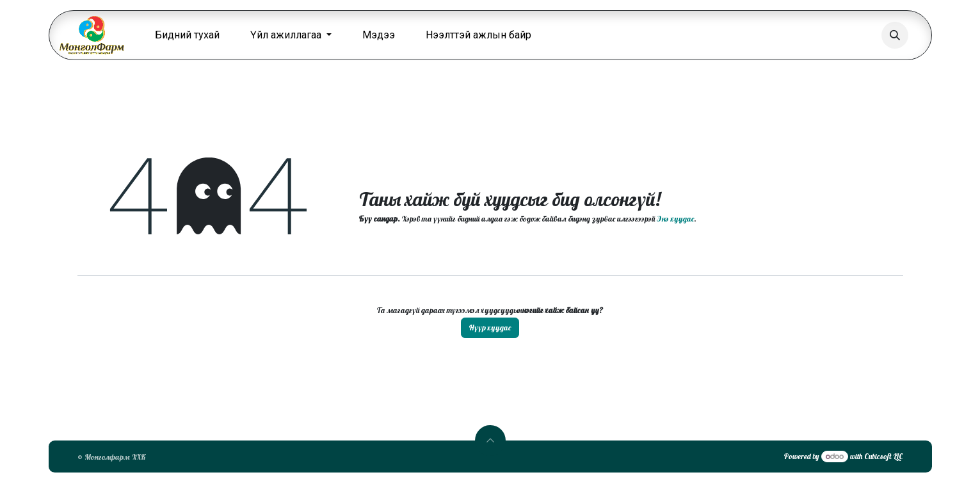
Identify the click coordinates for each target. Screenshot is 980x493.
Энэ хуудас (675, 219)
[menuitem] (187, 35)
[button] (895, 35)
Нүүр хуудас (490, 327)
